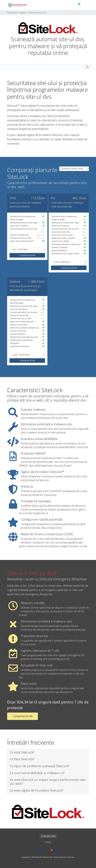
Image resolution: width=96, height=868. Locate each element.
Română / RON (48, 836)
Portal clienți (12, 13)
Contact (48, 842)
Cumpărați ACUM (27, 255)
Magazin (23, 13)
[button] (48, 752)
